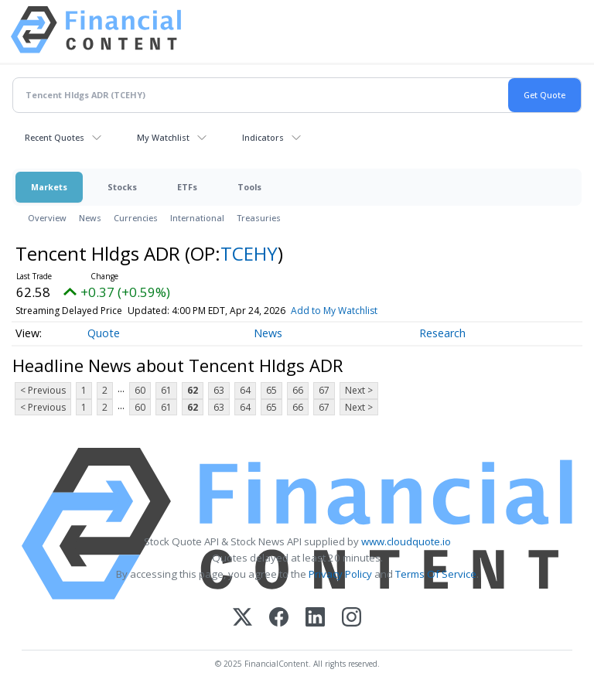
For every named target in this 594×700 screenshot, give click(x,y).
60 (140, 390)
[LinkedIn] (315, 618)
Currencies (136, 218)
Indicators (263, 137)
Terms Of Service (436, 574)
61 (166, 390)
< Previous (43, 390)
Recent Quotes (55, 137)
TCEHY (249, 253)
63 (219, 390)
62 (193, 390)
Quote (104, 333)
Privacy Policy (340, 574)
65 (271, 390)
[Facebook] (279, 618)
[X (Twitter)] (242, 618)
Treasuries (259, 218)
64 (245, 390)
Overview (47, 218)
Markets (49, 187)
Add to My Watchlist (334, 311)
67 (324, 390)
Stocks (122, 187)
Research (442, 333)
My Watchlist (163, 137)
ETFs (187, 187)
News (90, 218)
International (197, 218)
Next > (359, 390)
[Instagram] (352, 618)
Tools (249, 187)
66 (298, 390)
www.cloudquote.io (406, 541)
